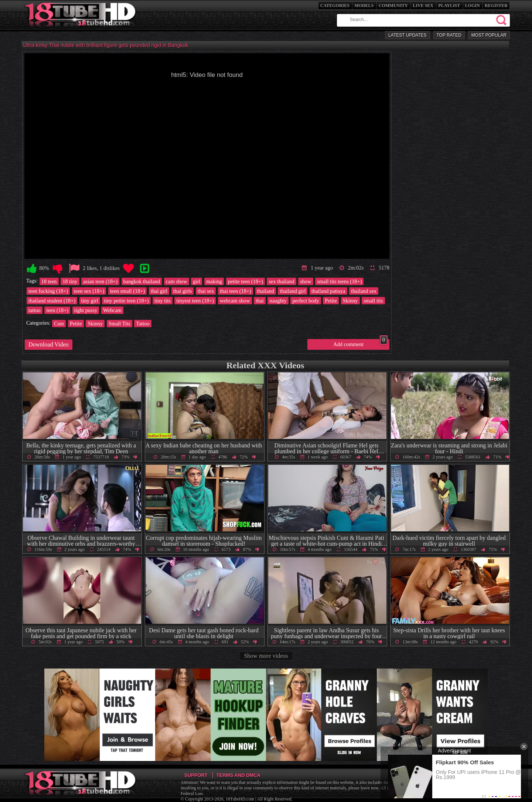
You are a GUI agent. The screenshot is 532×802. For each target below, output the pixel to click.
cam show (177, 281)
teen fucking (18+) (48, 291)
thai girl (159, 291)
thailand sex (364, 291)
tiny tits (163, 301)
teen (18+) (57, 310)
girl (197, 281)
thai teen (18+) (236, 291)
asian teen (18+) (100, 281)
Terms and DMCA (238, 775)
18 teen (49, 281)
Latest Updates (407, 35)
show (306, 281)
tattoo (35, 310)
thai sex (206, 291)
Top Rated (449, 35)
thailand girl (293, 291)
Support (196, 775)
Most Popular (489, 35)
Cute (59, 324)
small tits (373, 301)
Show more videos (266, 656)
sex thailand (281, 281)
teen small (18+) (127, 291)
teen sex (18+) (89, 291)
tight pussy (86, 310)
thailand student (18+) (52, 301)
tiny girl (90, 301)
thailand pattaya (328, 291)
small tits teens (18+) (339, 281)
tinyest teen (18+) (195, 301)
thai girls (183, 291)
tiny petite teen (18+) (126, 301)
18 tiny (70, 281)
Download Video (49, 344)
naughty (278, 301)
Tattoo (143, 324)
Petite (331, 301)
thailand (266, 291)
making (214, 281)
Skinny (350, 301)
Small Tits (120, 324)
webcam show (235, 301)
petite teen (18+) (245, 281)
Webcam (112, 310)
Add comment (360, 343)
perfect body (306, 301)
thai (260, 301)
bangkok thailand (142, 281)
